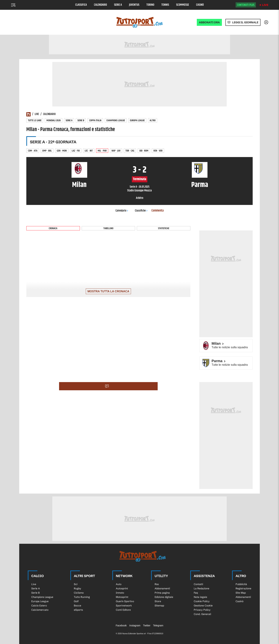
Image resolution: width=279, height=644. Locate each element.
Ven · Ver (158, 151)
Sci (76, 584)
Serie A (118, 5)
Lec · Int (89, 151)
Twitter (147, 625)
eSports (78, 610)
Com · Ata (33, 151)
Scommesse (183, 5)
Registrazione (243, 588)
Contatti (198, 584)
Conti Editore (123, 610)
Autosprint (122, 588)
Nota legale (200, 597)
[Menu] (13, 5)
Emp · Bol (47, 151)
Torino (150, 5)
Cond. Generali (202, 614)
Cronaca (53, 228)
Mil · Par (102, 151)
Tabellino (108, 228)
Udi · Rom (144, 151)
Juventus (134, 5)
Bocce (77, 606)
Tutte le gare (35, 120)
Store (158, 601)
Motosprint (122, 597)
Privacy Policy (202, 610)
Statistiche (164, 228)
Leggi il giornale (245, 22)
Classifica (81, 5)
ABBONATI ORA (209, 22)
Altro (153, 120)
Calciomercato (40, 610)
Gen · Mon (62, 151)
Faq (196, 593)
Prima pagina (162, 593)
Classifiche (141, 211)
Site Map (241, 593)
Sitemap (159, 606)
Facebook (121, 625)
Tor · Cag (130, 151)
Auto (119, 584)
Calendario (100, 5)
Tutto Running (82, 597)
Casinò (200, 5)
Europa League (137, 120)
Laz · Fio (76, 151)
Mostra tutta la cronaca (108, 291)
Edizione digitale (164, 597)
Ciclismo (79, 593)
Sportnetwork (124, 606)
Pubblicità (241, 584)
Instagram (135, 625)
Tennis (165, 5)
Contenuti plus (246, 5)
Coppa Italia (95, 120)
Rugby (77, 588)
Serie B (81, 120)
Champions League (116, 120)
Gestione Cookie (203, 606)
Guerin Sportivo (125, 601)
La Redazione (202, 588)
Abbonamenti (162, 588)
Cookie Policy (202, 601)
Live (265, 5)
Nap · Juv (116, 151)
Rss (157, 584)
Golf (76, 601)
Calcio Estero (39, 606)
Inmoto (120, 593)
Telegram (158, 625)
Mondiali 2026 (54, 120)
